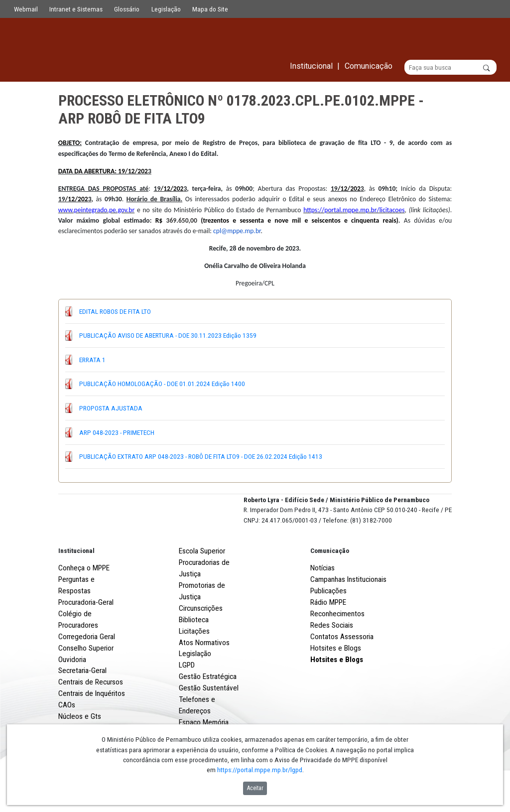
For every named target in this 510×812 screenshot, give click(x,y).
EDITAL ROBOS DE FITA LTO (115, 311)
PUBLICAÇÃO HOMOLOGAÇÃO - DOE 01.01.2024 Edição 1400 (162, 384)
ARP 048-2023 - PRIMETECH (117, 432)
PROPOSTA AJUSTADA (111, 408)
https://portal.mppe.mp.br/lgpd (260, 770)
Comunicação (330, 587)
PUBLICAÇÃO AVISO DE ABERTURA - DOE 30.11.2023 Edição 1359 (168, 336)
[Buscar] (450, 68)
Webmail (26, 9)
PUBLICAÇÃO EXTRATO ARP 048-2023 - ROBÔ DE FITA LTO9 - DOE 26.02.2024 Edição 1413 (201, 457)
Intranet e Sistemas (76, 9)
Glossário (127, 9)
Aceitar (255, 788)
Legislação (166, 9)
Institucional (76, 587)
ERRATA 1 (92, 360)
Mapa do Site (210, 9)
